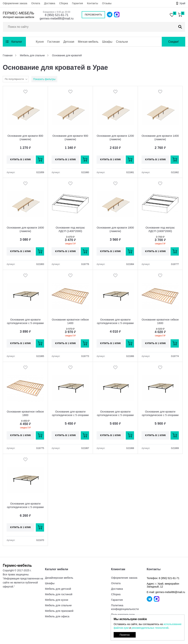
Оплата (36, 3)
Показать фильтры (44, 79)
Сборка (64, 3)
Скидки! (173, 42)
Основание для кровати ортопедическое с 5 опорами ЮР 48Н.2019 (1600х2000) (160, 415)
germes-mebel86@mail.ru (57, 18)
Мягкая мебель (88, 42)
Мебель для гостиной (59, 594)
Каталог (17, 42)
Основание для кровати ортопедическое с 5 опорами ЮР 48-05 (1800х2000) (25, 507)
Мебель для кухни (57, 600)
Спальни (122, 42)
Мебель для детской (58, 589)
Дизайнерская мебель (59, 578)
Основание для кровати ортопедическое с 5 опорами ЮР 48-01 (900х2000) (115, 323)
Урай (182, 3)
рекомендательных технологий (150, 628)
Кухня (40, 42)
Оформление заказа (15, 3)
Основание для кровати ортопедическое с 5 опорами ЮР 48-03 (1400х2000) (115, 415)
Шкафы (107, 42)
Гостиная (54, 42)
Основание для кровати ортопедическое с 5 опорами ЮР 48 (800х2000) (25, 323)
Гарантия (77, 3)
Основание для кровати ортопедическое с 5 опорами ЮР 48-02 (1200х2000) (70, 415)
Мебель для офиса (57, 616)
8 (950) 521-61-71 (57, 15)
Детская (69, 42)
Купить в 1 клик (21, 160)
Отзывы (107, 3)
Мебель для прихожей (59, 611)
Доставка (50, 3)
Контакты (93, 3)
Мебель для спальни (58, 605)
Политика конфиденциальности (125, 607)
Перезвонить (94, 15)
